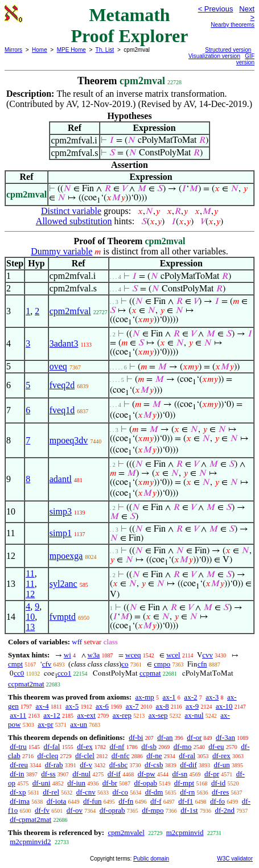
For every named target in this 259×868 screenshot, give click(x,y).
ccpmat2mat (26, 684)
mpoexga (66, 556)
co (125, 664)
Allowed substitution (74, 221)
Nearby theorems (233, 25)
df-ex (85, 746)
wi (67, 655)
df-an (165, 737)
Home (40, 50)
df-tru (18, 746)
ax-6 (102, 706)
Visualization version (214, 56)
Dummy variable (61, 251)
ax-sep (158, 715)
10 (30, 617)
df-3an (225, 737)
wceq (133, 655)
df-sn (180, 774)
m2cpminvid (185, 832)
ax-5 (72, 706)
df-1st (189, 810)
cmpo (162, 664)
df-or (194, 737)
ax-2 (190, 697)
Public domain (151, 859)
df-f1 (186, 801)
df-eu (216, 746)
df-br (110, 783)
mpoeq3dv (69, 440)
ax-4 (42, 706)
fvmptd (63, 617)
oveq (58, 366)
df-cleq (48, 756)
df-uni (42, 783)
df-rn (187, 792)
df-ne (154, 756)
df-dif (188, 765)
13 (30, 627)
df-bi (136, 737)
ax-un (79, 724)
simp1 (61, 533)
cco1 (65, 673)
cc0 (19, 673)
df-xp (18, 792)
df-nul (81, 774)
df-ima (20, 801)
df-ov (75, 810)
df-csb (154, 765)
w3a (94, 655)
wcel (173, 655)
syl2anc (63, 584)
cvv (207, 655)
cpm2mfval (70, 311)
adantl (61, 479)
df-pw (147, 774)
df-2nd (225, 810)
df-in (17, 774)
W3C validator (235, 859)
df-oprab (112, 810)
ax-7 (132, 706)
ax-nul (194, 715)
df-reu (19, 765)
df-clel (85, 756)
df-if (114, 774)
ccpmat (150, 673)
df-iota (57, 801)
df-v (86, 765)
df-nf (117, 746)
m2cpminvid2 (30, 842)
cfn (202, 664)
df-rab (54, 765)
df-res (220, 792)
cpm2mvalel (126, 832)
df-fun (92, 801)
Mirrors (13, 50)
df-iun (76, 783)
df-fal (52, 746)
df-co (120, 792)
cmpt (15, 664)
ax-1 (169, 697)
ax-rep (122, 715)
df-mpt (184, 783)
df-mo (183, 746)
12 (30, 594)
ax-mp (145, 697)
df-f (156, 801)
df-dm (154, 792)
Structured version (228, 50)
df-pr (212, 774)
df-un (222, 765)
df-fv (42, 810)
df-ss (48, 774)
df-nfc (121, 756)
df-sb (149, 746)
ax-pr (45, 724)
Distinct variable (71, 211)
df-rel (51, 792)
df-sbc (119, 765)
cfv (47, 664)
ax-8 (163, 706)
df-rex (221, 756)
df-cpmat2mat (30, 819)
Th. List (105, 50)
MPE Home (71, 50)
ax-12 (52, 715)
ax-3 (212, 697)
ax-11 (18, 715)
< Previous (216, 9)
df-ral (187, 756)
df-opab (146, 783)
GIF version (245, 59)
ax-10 (224, 706)
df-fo (217, 801)
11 (30, 573)
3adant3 (64, 344)
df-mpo (153, 810)
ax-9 (192, 706)
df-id (218, 783)
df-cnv (86, 792)
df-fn (126, 801)
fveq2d (62, 385)
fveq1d (62, 410)
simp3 (61, 511)
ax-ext (86, 715)
